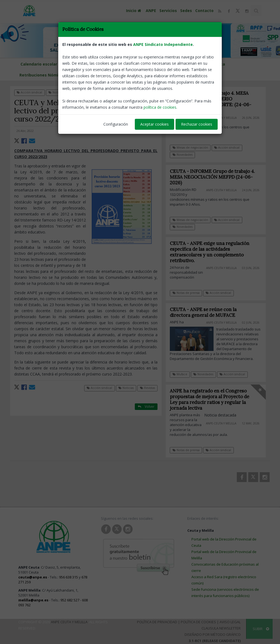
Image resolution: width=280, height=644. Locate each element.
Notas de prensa (189, 293)
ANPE (151, 11)
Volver (146, 92)
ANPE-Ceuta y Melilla (221, 118)
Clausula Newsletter (221, 628)
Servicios (168, 11)
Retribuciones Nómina (41, 75)
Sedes (186, 11)
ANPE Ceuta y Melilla (69, 622)
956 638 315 (68, 577)
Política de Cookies (198, 622)
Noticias (56, 92)
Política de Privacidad (157, 622)
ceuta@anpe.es (33, 577)
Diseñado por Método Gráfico (213, 634)
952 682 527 (70, 600)
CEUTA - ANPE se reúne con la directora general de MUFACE (206, 312)
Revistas (78, 92)
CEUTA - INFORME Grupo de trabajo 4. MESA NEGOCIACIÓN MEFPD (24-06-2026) (215, 177)
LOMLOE (75, 75)
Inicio (134, 11)
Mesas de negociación (190, 147)
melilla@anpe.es (33, 600)
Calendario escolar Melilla (46, 64)
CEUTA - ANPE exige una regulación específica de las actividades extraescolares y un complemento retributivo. (213, 252)
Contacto (204, 11)
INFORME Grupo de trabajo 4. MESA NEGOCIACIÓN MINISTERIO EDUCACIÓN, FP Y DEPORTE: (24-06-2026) (211, 102)
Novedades (183, 155)
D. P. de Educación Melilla (152, 64)
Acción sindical (29, 92)
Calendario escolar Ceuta (99, 64)
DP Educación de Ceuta (202, 64)
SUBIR (261, 629)
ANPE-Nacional (145, 131)
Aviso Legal (230, 622)
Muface (183, 374)
